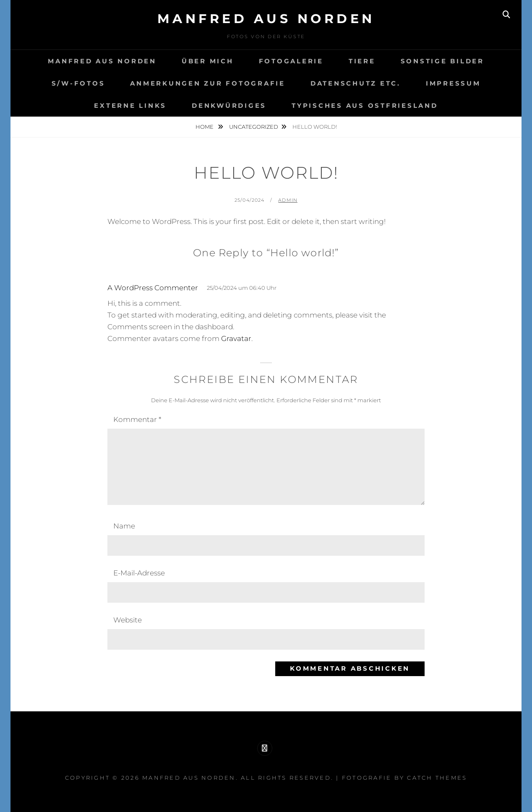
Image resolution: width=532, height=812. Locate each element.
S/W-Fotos (78, 83)
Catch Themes (437, 778)
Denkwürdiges (229, 105)
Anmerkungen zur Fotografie (208, 83)
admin (288, 200)
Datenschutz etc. (356, 83)
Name (124, 526)
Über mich (208, 61)
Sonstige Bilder (442, 61)
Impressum (453, 83)
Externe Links (130, 105)
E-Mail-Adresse (139, 573)
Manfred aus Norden (266, 19)
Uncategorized (254, 127)
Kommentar (137, 419)
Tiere (362, 61)
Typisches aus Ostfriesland (365, 105)
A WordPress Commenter (153, 288)
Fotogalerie (291, 61)
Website (128, 620)
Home (205, 127)
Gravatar (236, 338)
